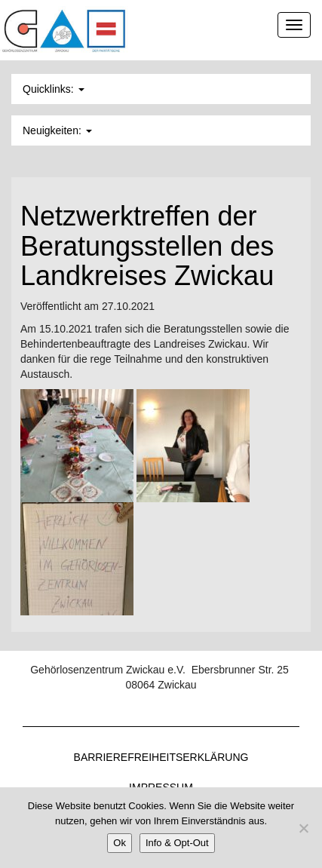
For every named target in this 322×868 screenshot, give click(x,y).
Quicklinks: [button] (54, 89)
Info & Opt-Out (177, 843)
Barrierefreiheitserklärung (161, 757)
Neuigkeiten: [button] (57, 130)
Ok (120, 843)
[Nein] (303, 828)
